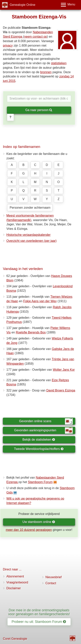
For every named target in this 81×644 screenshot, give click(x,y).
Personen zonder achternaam (30, 208)
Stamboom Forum (40, 482)
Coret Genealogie (15, 639)
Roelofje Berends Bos (31, 332)
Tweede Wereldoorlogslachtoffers (39, 449)
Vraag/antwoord (17, 582)
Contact (51, 583)
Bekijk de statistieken (39, 440)
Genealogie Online (23, 5)
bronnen (46, 72)
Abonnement (15, 576)
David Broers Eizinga (61, 390)
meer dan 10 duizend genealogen (29, 530)
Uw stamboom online (39, 522)
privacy (8, 46)
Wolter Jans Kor (64, 370)
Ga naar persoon (39, 110)
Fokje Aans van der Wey (40, 301)
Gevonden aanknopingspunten (43, 430)
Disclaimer (14, 588)
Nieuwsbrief (54, 577)
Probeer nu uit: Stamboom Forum (39, 622)
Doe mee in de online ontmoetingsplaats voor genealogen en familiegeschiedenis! (39, 612)
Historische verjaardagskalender (29, 235)
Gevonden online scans (46, 421)
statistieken (59, 63)
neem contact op (35, 37)
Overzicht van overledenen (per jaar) (32, 241)
